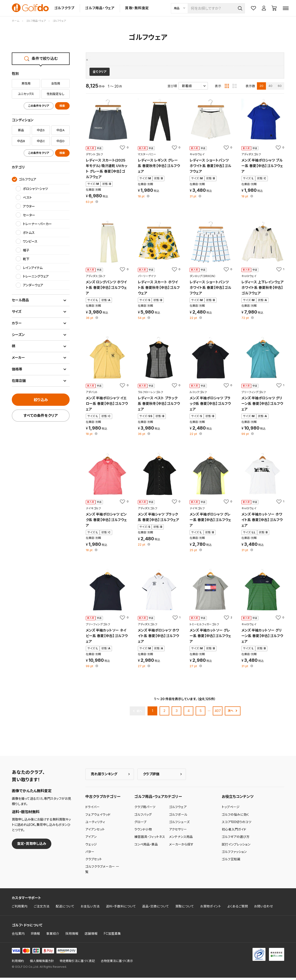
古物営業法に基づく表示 (117, 963)
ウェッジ (91, 846)
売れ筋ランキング (104, 776)
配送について (65, 909)
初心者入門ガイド (234, 832)
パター (90, 854)
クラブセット (94, 861)
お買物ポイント (211, 909)
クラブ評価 (151, 776)
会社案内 (18, 936)
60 (280, 88)
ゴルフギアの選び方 (236, 839)
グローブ (140, 824)
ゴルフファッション (234, 854)
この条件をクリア (39, 106)
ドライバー (92, 809)
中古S (41, 130)
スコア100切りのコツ (237, 824)
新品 (21, 130)
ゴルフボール (178, 817)
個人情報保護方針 (42, 963)
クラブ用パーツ (145, 809)
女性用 (56, 83)
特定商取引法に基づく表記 (77, 963)
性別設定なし (55, 94)
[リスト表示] (235, 88)
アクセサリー (178, 832)
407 (218, 713)
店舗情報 (91, 936)
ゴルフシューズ (179, 824)
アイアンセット (95, 832)
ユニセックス (26, 94)
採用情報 (72, 936)
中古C (41, 141)
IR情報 (35, 936)
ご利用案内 (20, 909)
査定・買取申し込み (32, 846)
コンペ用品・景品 (146, 846)
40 (270, 88)
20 (261, 88)
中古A (60, 130)
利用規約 (18, 963)
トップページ (231, 809)
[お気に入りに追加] (124, 150)
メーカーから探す (181, 846)
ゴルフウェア (99, 60)
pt (90, 204)
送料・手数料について (121, 909)
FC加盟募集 (112, 936)
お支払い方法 (90, 909)
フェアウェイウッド (98, 817)
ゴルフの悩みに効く (235, 817)
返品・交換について (156, 909)
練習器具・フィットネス (150, 839)
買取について (185, 909)
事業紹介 (53, 936)
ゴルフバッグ (143, 817)
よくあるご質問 (238, 909)
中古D (60, 141)
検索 (62, 106)
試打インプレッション (236, 846)
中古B (21, 141)
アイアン (91, 839)
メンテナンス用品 (181, 839)
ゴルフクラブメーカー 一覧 (102, 871)
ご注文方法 (42, 909)
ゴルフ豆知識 (231, 861)
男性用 (26, 83)
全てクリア (100, 74)
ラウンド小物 (143, 832)
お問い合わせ (264, 909)
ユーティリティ (95, 824)
